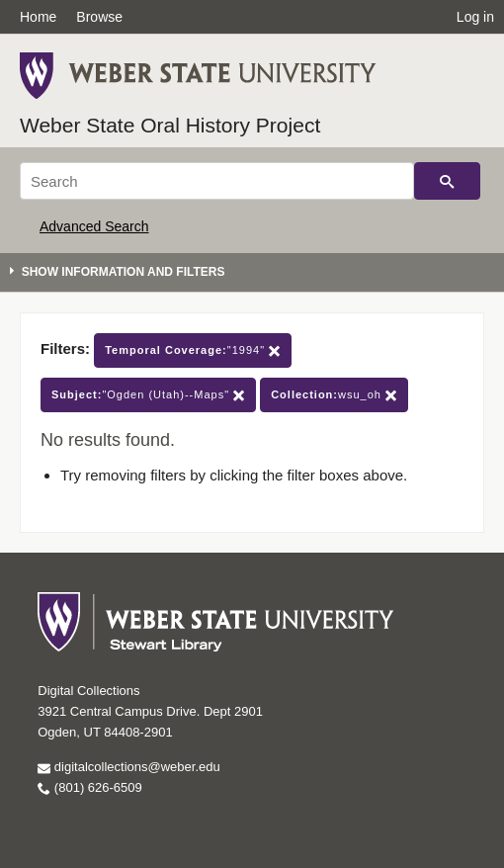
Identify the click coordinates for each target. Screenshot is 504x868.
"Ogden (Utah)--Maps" (148, 395)
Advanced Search (94, 226)
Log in (475, 17)
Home (38, 17)
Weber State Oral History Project (170, 125)
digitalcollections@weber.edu (128, 767)
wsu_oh (334, 395)
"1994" (193, 350)
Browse (99, 17)
